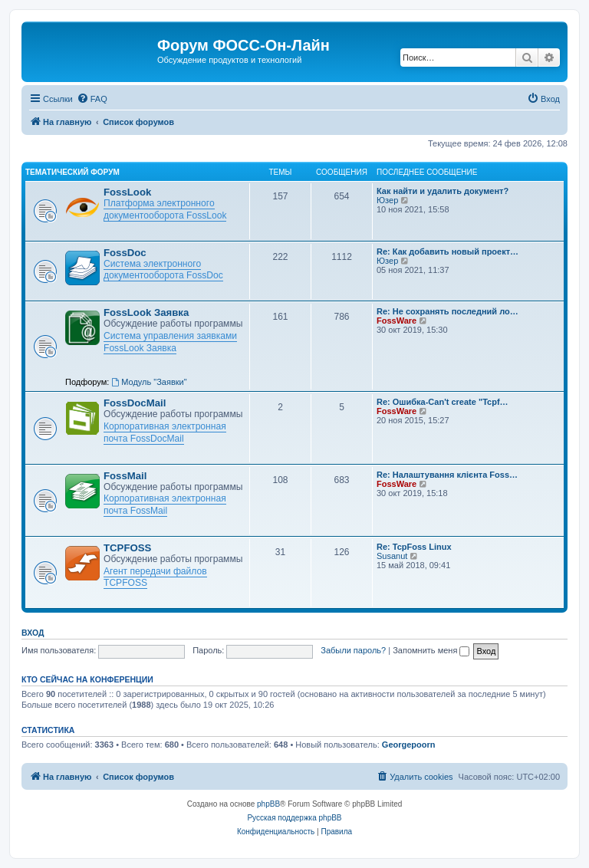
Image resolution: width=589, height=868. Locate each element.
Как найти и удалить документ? (443, 191)
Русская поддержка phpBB (294, 818)
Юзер (387, 200)
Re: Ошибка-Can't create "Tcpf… (443, 402)
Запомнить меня (431, 650)
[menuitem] (92, 99)
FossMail (125, 476)
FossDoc (125, 253)
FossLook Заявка (146, 312)
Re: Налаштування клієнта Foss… (447, 475)
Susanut (392, 556)
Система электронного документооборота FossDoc (163, 270)
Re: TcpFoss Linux (414, 547)
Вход (33, 633)
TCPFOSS (127, 548)
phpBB (268, 804)
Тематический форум (72, 172)
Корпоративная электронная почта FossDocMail (165, 432)
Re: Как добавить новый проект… (448, 252)
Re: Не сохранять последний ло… (448, 311)
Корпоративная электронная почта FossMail (165, 505)
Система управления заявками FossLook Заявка (170, 342)
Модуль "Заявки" (149, 382)
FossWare (397, 321)
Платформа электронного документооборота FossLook (165, 209)
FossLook (127, 192)
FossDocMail (135, 403)
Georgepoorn (409, 745)
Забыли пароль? (353, 650)
